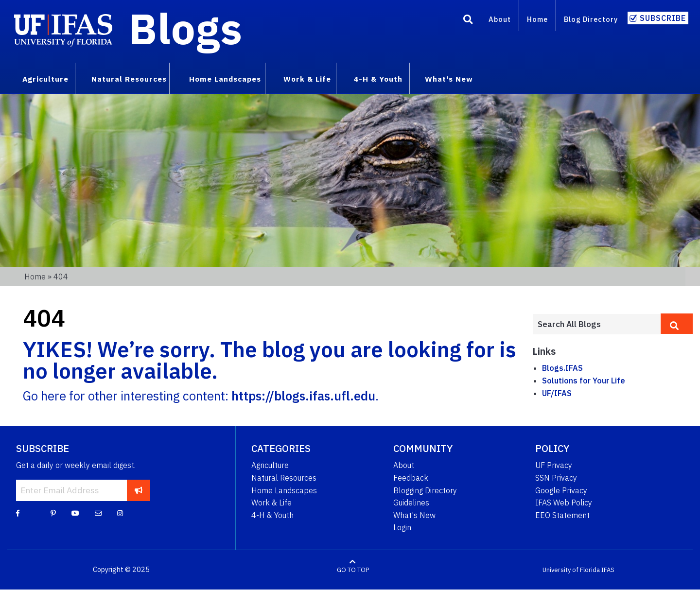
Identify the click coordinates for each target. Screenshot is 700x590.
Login (402, 527)
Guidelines (411, 503)
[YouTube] (75, 513)
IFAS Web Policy (564, 503)
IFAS (608, 570)
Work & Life (271, 503)
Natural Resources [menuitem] (129, 79)
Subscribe (663, 18)
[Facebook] (18, 513)
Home (537, 19)
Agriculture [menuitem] (45, 79)
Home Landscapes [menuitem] (225, 79)
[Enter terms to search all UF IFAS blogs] (596, 324)
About (500, 19)
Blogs (185, 28)
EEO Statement (562, 515)
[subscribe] (139, 490)
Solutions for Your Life (584, 381)
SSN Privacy (556, 478)
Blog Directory (591, 19)
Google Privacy (561, 490)
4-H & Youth (272, 515)
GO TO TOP (353, 570)
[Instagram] (120, 513)
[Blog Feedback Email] (98, 513)
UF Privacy (554, 465)
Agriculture (270, 465)
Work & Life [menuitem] (307, 79)
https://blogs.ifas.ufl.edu (303, 396)
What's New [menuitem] (449, 79)
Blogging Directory (425, 490)
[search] (677, 324)
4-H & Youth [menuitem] (378, 79)
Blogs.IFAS (562, 368)
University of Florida (571, 570)
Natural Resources (284, 478)
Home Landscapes (284, 490)
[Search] (468, 21)
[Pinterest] (53, 513)
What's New (414, 515)
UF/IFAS (557, 393)
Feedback (411, 478)
